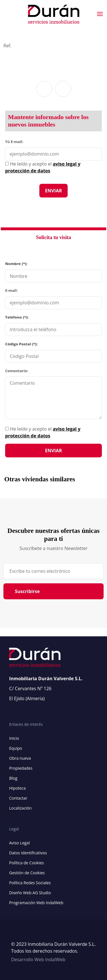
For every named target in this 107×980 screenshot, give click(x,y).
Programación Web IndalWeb (36, 903)
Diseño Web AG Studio (30, 893)
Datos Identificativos (28, 853)
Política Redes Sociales (30, 883)
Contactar (18, 798)
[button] (44, 89)
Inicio (14, 738)
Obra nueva (20, 758)
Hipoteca (17, 788)
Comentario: (17, 371)
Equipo (16, 748)
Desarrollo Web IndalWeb (38, 959)
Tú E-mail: (15, 141)
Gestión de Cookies (27, 873)
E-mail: (11, 290)
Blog (13, 778)
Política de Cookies (27, 863)
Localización (20, 808)
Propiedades (21, 768)
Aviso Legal (19, 843)
